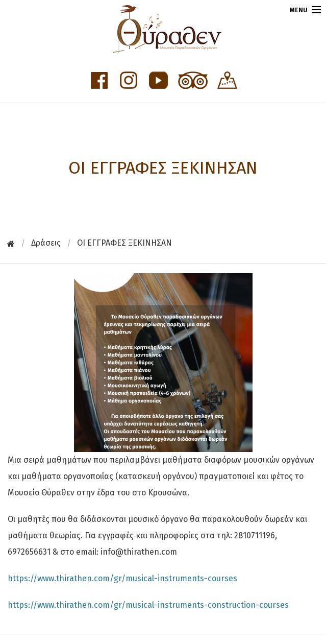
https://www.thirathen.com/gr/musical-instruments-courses (122, 578)
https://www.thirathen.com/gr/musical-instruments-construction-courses (148, 605)
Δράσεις (46, 243)
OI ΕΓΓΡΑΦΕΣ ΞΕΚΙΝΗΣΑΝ (124, 243)
